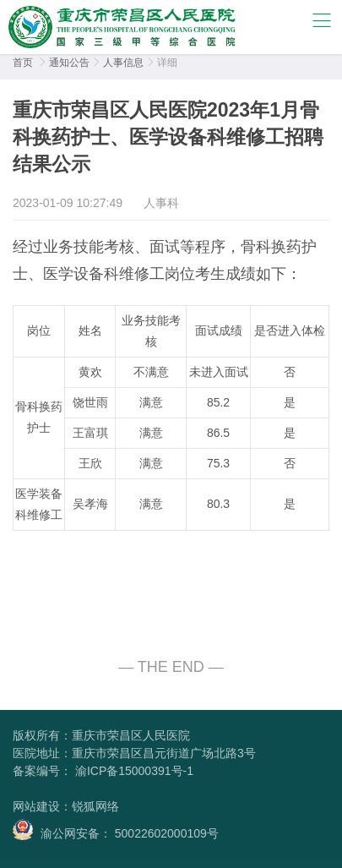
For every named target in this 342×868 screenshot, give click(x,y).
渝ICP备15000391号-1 (133, 771)
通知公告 (69, 63)
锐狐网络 (95, 806)
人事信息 (123, 63)
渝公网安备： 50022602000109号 (116, 830)
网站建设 (36, 806)
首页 (23, 63)
